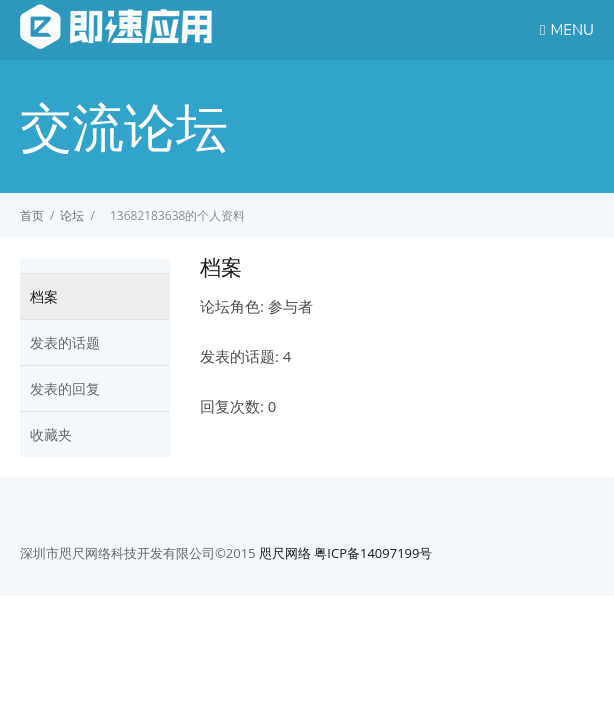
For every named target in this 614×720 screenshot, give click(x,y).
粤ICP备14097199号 (373, 553)
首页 (32, 215)
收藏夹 (51, 434)
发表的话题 (65, 342)
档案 (44, 296)
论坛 (72, 215)
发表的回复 (65, 388)
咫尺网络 (285, 553)
